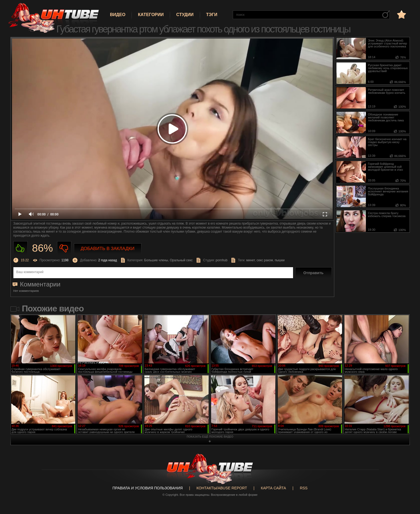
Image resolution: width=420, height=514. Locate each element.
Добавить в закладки (108, 249)
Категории (151, 15)
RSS (304, 488)
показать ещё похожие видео (210, 437)
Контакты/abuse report (222, 488)
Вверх (408, 483)
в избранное (401, 14)
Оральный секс (181, 260)
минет (250, 260)
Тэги (212, 15)
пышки (280, 260)
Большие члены (156, 260)
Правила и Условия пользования (148, 488)
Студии (185, 15)
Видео (118, 15)
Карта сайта (273, 488)
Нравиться (20, 248)
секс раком (265, 260)
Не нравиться (64, 248)
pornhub (222, 260)
